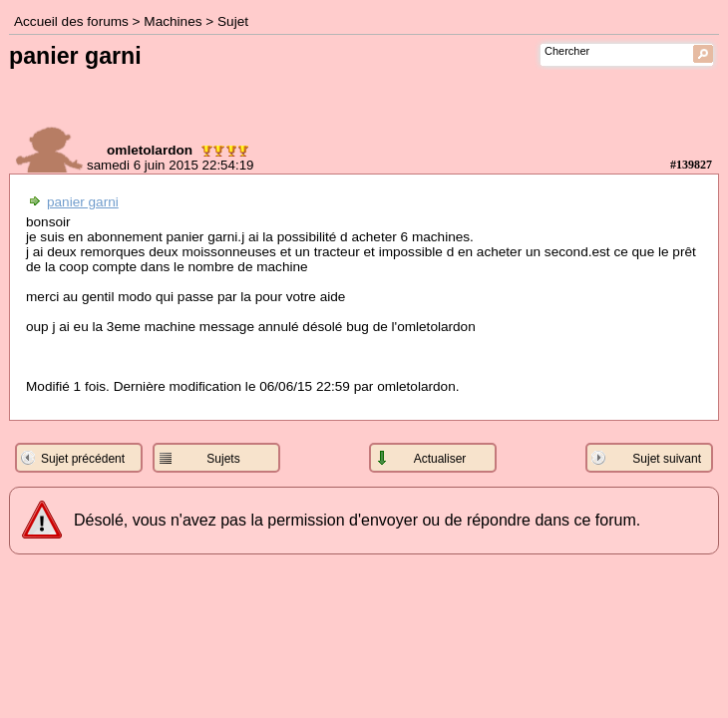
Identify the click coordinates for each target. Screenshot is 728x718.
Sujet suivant (667, 459)
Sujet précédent (83, 459)
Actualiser (440, 459)
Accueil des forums (71, 21)
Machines (173, 21)
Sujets (223, 459)
